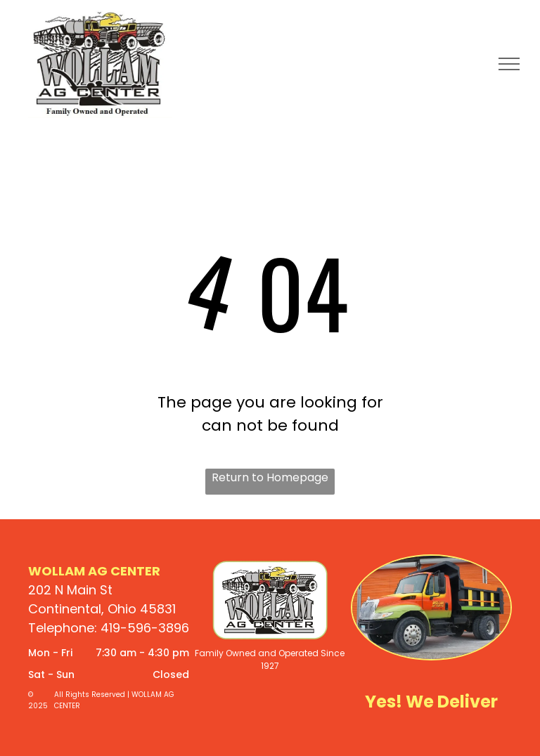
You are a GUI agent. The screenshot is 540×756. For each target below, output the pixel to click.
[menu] (509, 64)
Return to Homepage (270, 477)
